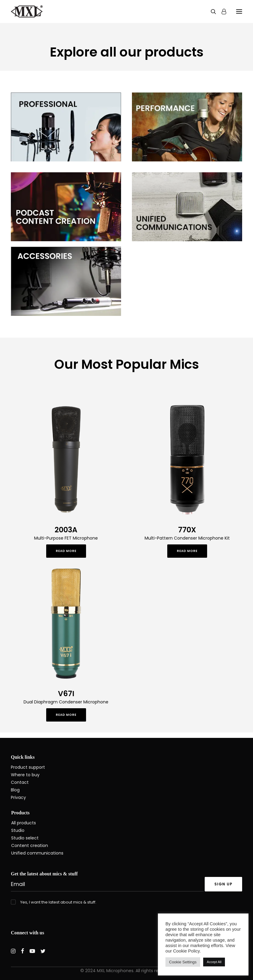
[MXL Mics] (27, 11)
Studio (18, 830)
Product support (28, 767)
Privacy (18, 797)
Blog (15, 790)
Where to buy (25, 775)
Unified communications (37, 853)
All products (24, 823)
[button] (239, 11)
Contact (20, 782)
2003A (66, 530)
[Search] (211, 11)
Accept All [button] (214, 962)
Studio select (25, 838)
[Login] (221, 11)
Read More (66, 551)
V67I (66, 694)
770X (187, 530)
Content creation (30, 845)
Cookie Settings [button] (183, 962)
